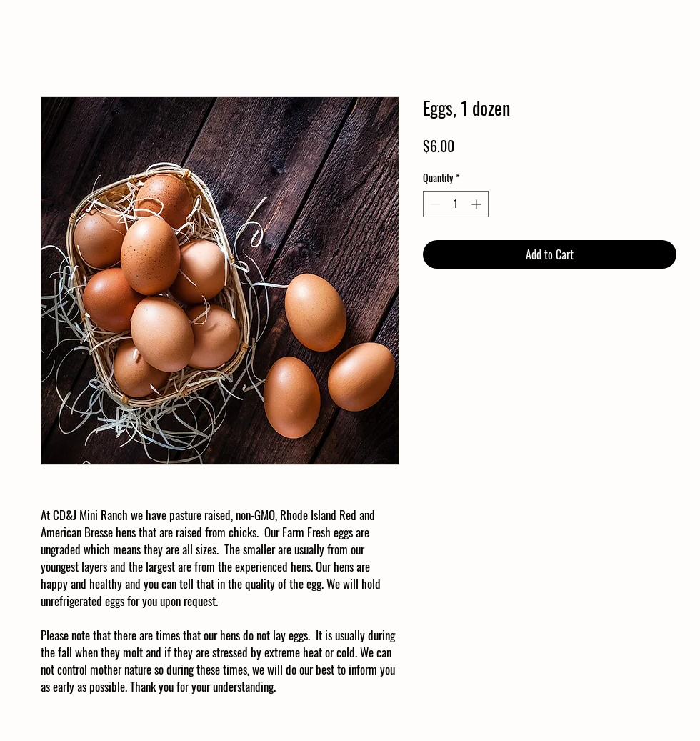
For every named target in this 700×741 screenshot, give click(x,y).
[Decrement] (434, 204)
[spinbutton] (456, 204)
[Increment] (477, 204)
